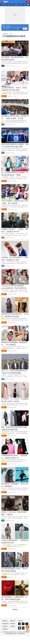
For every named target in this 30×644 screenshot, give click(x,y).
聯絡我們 (13, 621)
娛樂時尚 (17, 5)
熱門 (12, 5)
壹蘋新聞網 (5, 34)
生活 (25, 5)
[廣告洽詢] (27, 630)
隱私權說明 (5, 624)
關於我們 (5, 621)
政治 (21, 5)
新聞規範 (13, 624)
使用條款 (5, 626)
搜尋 (11, 34)
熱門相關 (25, 29)
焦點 (9, 5)
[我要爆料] (27, 627)
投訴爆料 (13, 626)
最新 (5, 5)
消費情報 (5, 629)
